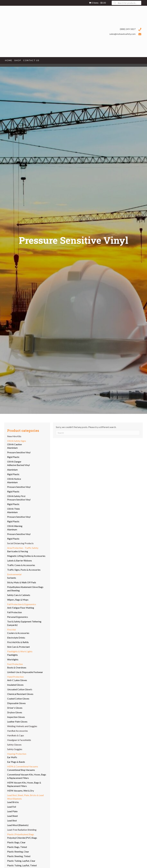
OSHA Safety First (16, 496)
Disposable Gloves (16, 703)
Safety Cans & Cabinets (19, 595)
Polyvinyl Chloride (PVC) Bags (22, 838)
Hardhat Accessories (18, 731)
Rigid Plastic (13, 457)
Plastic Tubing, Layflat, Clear (21, 861)
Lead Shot (12, 820)
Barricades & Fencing (18, 551)
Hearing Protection (17, 754)
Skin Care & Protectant (18, 647)
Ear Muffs (12, 757)
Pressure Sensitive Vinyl (19, 452)
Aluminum (12, 529)
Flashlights (12, 655)
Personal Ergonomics (18, 617)
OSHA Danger (14, 462)
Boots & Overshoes (17, 667)
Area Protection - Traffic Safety (23, 548)
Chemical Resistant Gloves (20, 694)
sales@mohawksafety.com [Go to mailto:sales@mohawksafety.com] (122, 34)
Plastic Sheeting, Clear (18, 852)
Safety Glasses (14, 745)
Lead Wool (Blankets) (18, 825)
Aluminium (12, 448)
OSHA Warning (15, 526)
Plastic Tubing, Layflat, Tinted (22, 865)
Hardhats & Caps (16, 735)
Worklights (13, 659)
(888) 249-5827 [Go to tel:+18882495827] (128, 29)
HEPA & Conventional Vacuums (23, 766)
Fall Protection (14, 612)
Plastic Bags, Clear (16, 842)
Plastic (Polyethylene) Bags (21, 834)
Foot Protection (15, 664)
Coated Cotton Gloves (18, 699)
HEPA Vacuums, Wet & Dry (21, 791)
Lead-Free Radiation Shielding (22, 830)
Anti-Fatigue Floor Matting (21, 608)
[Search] (98, 433)
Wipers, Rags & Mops (18, 600)
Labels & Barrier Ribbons (20, 560)
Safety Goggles (15, 749)
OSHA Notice (14, 479)
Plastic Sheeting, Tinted (19, 856)
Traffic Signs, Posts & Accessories (24, 570)
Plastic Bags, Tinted (17, 847)
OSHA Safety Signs (17, 441)
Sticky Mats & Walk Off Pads (22, 582)
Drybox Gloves (15, 712)
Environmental (14, 574)
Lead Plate (12, 811)
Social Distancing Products (20, 543)
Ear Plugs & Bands (16, 762)
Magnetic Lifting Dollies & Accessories (26, 556)
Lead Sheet (12, 816)
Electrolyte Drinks (16, 638)
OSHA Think (13, 509)
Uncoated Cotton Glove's (20, 689)
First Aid (11, 630)
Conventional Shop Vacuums (21, 770)
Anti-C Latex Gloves (17, 680)
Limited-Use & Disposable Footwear (25, 672)
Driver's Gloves (15, 708)
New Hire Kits (14, 436)
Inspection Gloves (16, 717)
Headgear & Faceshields (19, 740)
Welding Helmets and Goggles (22, 726)
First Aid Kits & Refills (18, 642)
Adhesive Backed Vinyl (18, 465)
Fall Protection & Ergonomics (22, 604)
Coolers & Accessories (18, 633)
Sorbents (12, 578)
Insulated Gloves (15, 685)
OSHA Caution (14, 444)
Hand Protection (15, 677)
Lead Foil (12, 807)
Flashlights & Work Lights (20, 651)
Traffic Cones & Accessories (21, 565)
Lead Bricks (13, 802)
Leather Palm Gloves (17, 722)
